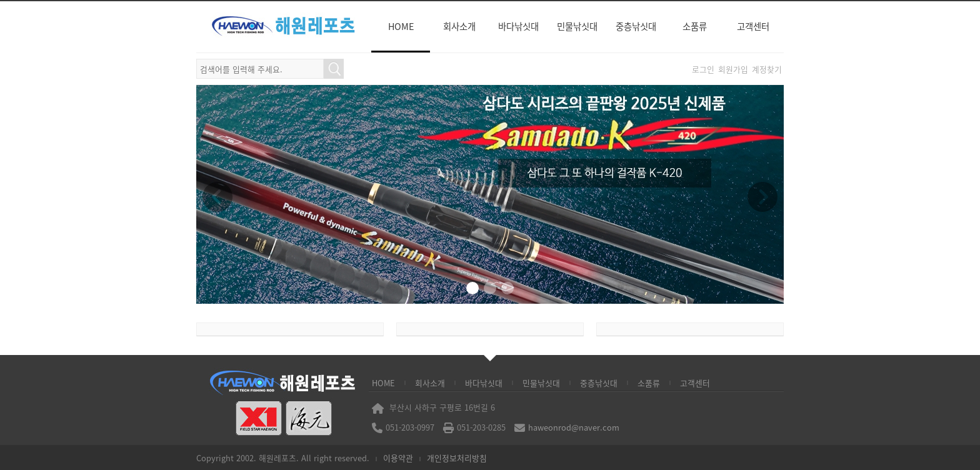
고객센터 (753, 26)
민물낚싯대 (577, 26)
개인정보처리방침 (457, 458)
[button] (472, 288)
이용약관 (398, 458)
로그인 (703, 69)
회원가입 (733, 69)
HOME (401, 26)
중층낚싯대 (636, 26)
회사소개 (459, 26)
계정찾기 (767, 69)
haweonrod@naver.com (574, 427)
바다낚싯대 (518, 26)
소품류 (695, 26)
